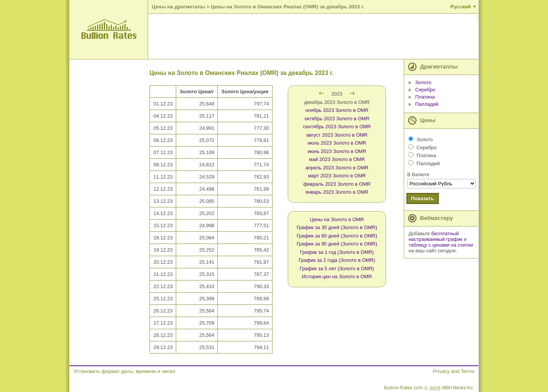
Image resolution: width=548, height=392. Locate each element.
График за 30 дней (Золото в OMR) (337, 227)
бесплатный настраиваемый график (435, 236)
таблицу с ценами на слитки (440, 245)
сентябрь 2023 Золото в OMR (337, 127)
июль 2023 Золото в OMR (337, 143)
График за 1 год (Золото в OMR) (337, 252)
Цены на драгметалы (178, 7)
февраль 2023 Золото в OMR (337, 184)
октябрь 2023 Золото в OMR (337, 119)
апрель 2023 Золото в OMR (337, 168)
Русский (460, 7)
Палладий (427, 104)
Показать (423, 198)
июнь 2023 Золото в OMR (337, 151)
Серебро (425, 90)
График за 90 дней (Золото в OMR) (337, 244)
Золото (423, 82)
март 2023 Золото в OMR (337, 176)
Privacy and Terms (454, 371)
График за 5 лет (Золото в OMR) (337, 269)
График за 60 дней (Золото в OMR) (337, 236)
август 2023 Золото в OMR (337, 135)
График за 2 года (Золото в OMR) (337, 260)
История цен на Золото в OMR (337, 276)
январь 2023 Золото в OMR (337, 192)
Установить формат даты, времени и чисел (124, 371)
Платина (425, 97)
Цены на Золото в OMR (337, 219)
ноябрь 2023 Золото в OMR (337, 110)
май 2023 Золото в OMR (337, 159)
